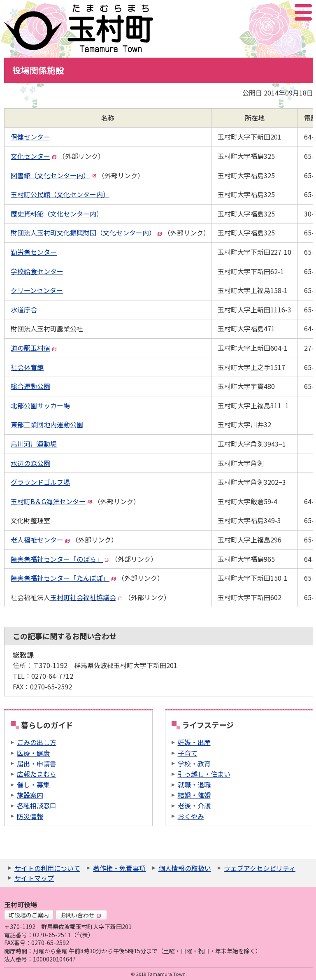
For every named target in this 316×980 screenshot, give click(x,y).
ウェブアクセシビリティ (260, 868)
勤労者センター (34, 252)
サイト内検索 (262, 12)
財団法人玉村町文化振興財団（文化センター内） (86, 233)
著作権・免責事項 (119, 868)
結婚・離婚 (194, 795)
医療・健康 (33, 753)
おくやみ (191, 816)
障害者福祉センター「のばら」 (60, 559)
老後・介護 (194, 805)
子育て (188, 753)
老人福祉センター (40, 540)
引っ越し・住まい (204, 774)
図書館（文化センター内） (53, 175)
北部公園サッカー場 (40, 405)
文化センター (34, 156)
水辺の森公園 (30, 463)
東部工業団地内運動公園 (47, 424)
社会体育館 (27, 367)
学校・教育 (194, 764)
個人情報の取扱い (185, 868)
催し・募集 (33, 784)
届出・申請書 (37, 764)
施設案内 (30, 795)
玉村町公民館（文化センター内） (60, 194)
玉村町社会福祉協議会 (86, 597)
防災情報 (30, 816)
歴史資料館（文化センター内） (57, 214)
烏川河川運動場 (34, 444)
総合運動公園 (30, 386)
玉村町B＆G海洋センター (51, 501)
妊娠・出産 (194, 742)
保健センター (30, 137)
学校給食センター (37, 271)
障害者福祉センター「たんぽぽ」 (63, 578)
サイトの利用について (47, 868)
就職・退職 (194, 784)
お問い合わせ (81, 915)
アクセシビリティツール (281, 12)
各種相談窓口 (37, 805)
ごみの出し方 (37, 742)
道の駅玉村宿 (34, 348)
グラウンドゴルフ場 (40, 482)
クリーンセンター (37, 290)
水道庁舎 (24, 310)
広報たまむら (37, 774)
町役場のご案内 (29, 915)
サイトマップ (34, 878)
